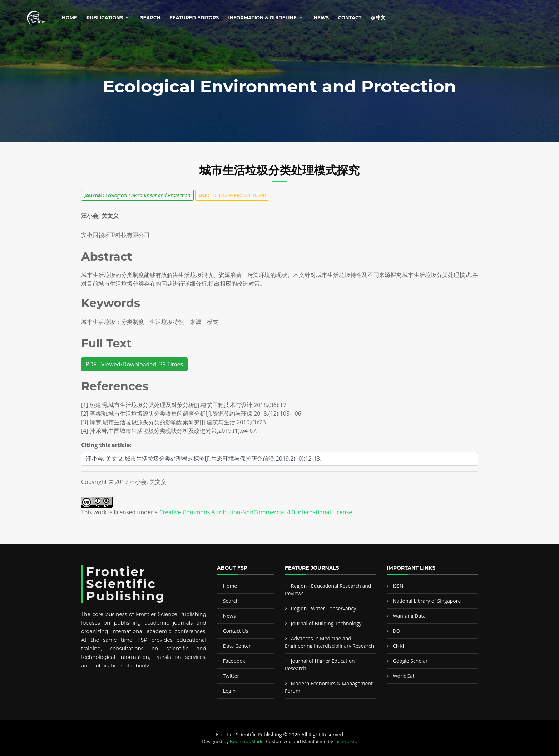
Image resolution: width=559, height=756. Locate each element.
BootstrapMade (247, 741)
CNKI (399, 646)
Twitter (231, 676)
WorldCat (404, 676)
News (321, 17)
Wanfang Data (409, 616)
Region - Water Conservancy (324, 608)
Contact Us (236, 631)
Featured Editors (194, 17)
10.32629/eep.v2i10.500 (232, 195)
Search (150, 17)
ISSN (398, 586)
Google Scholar (410, 661)
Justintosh (345, 741)
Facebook (234, 661)
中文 (378, 17)
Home (70, 17)
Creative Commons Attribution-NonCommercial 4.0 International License (256, 512)
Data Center (237, 646)
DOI (397, 631)
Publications (105, 17)
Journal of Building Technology (326, 623)
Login (229, 691)
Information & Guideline (262, 17)
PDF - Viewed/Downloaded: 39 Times (134, 364)
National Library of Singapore (427, 601)
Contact (350, 17)
